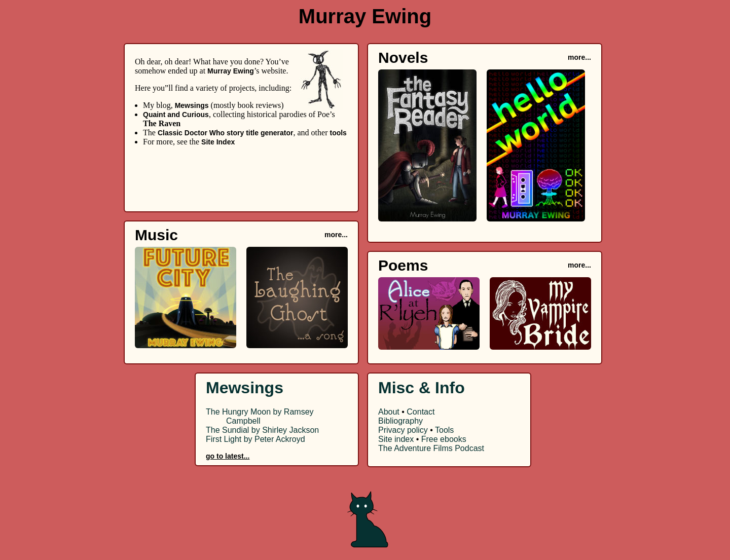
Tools (444, 430)
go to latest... (228, 456)
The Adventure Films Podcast (431, 448)
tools (338, 133)
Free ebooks (444, 439)
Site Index (218, 142)
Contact (421, 412)
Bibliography (400, 421)
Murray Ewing (231, 71)
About (389, 412)
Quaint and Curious (176, 115)
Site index (396, 439)
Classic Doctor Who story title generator (226, 133)
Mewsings (192, 105)
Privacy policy (403, 430)
